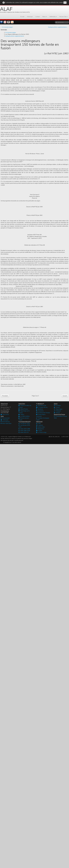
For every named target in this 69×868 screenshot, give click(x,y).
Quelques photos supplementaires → (58, 27)
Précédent (5, 396)
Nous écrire (5, 414)
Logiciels (40, 425)
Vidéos (21, 414)
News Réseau (5, 422)
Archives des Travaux (43, 413)
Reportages (58, 409)
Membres (40, 409)
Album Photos (23, 409)
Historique (30, 17)
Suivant (65, 396)
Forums (39, 431)
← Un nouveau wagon (7, 27)
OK (65, 3)
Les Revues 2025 (24, 423)
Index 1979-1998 (24, 429)
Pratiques (57, 411)
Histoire (57, 413)
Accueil (22, 17)
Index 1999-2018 (24, 431)
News (45, 17)
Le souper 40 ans (42, 407)
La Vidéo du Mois (24, 416)
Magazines (40, 429)
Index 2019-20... (24, 432)
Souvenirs (40, 411)
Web (38, 423)
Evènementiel (5, 418)
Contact (38, 17)
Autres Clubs (40, 427)
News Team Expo (6, 423)
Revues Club (64, 17)
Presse (57, 407)
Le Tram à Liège (41, 432)
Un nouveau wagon (11, 32)
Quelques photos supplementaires (15, 36)
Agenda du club (41, 405)
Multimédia (53, 17)
